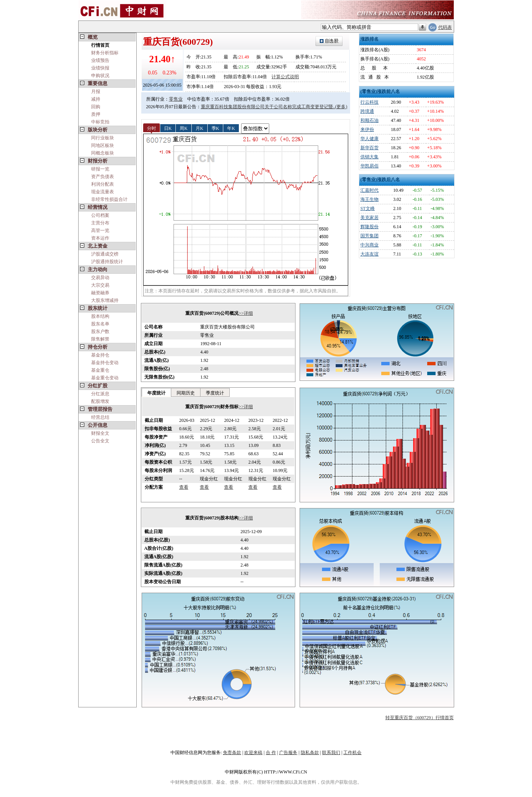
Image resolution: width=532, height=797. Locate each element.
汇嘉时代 (369, 190)
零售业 (176, 99)
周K (184, 128)
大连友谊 (369, 254)
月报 (96, 92)
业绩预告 (100, 60)
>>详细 (246, 313)
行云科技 (369, 102)
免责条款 (232, 753)
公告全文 (100, 441)
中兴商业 (369, 245)
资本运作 (100, 238)
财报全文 (100, 433)
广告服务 (288, 753)
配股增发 (100, 401)
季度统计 (215, 393)
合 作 (271, 753)
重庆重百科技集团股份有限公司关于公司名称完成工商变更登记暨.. (268, 107)
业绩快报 (100, 68)
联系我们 (331, 753)
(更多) (341, 107)
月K (200, 128)
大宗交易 (100, 285)
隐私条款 (310, 753)
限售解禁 (100, 339)
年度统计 (156, 393)
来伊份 (367, 129)
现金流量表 (103, 192)
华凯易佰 (369, 166)
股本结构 (100, 316)
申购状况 (100, 76)
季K (215, 128)
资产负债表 (103, 177)
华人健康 (369, 139)
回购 (96, 107)
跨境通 (367, 111)
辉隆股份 (369, 227)
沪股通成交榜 (105, 254)
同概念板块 (103, 153)
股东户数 (100, 331)
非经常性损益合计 (109, 199)
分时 (152, 128)
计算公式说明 (285, 77)
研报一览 (100, 169)
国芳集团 (369, 236)
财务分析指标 (105, 53)
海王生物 (369, 199)
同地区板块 (103, 145)
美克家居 (369, 218)
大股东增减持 (105, 300)
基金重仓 (100, 370)
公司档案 (100, 215)
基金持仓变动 (105, 363)
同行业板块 (103, 138)
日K (168, 128)
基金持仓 (100, 355)
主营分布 (100, 223)
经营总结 (100, 417)
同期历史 (186, 393)
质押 (96, 114)
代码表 (445, 27)
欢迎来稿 (253, 753)
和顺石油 (369, 120)
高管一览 (100, 230)
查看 (184, 487)
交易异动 (100, 278)
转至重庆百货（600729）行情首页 (420, 718)
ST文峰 (368, 208)
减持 (96, 99)
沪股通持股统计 (107, 262)
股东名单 (100, 324)
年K (231, 128)
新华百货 (369, 148)
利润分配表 (103, 184)
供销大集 (369, 157)
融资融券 (100, 293)
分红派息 (100, 394)
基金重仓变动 (105, 378)
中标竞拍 (100, 122)
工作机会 (352, 753)
